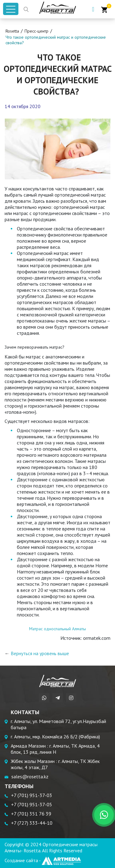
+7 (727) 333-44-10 (32, 823)
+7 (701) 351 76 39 (31, 814)
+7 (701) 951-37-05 (32, 804)
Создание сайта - (43, 860)
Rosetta (12, 31)
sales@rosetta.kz (30, 776)
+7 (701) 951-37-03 (32, 795)
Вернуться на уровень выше (40, 653)
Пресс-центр (36, 31)
